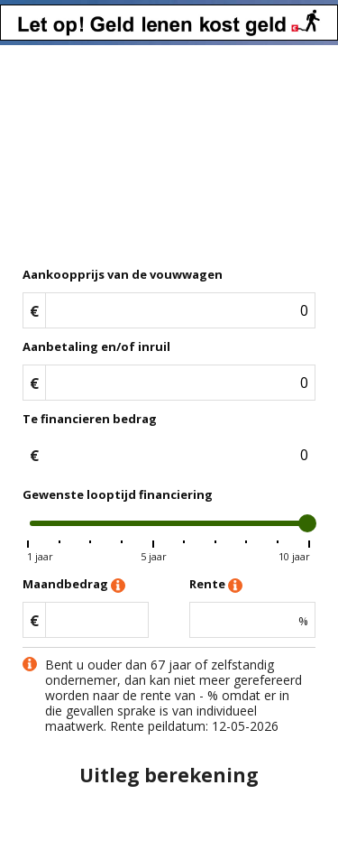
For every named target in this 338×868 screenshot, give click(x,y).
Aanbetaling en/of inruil (96, 346)
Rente (216, 585)
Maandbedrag (74, 585)
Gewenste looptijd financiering (118, 494)
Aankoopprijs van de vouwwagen (123, 274)
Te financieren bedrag (90, 419)
